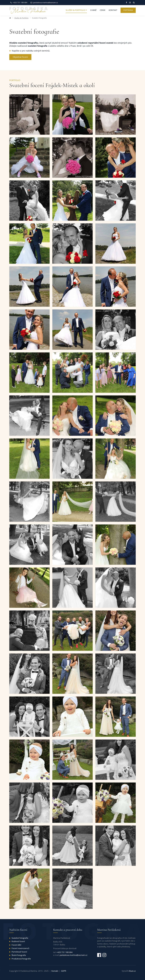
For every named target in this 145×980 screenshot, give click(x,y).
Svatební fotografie (20, 938)
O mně (93, 10)
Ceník (103, 10)
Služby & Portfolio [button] (76, 10)
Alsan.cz (132, 971)
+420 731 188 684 (19, 2)
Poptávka (128, 10)
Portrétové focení (19, 952)
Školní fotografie (19, 955)
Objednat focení (20, 57)
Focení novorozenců (20, 948)
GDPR (64, 971)
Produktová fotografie (21, 959)
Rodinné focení (18, 941)
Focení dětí (16, 945)
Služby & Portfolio (21, 18)
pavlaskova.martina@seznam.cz (44, 2)
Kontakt (113, 10)
